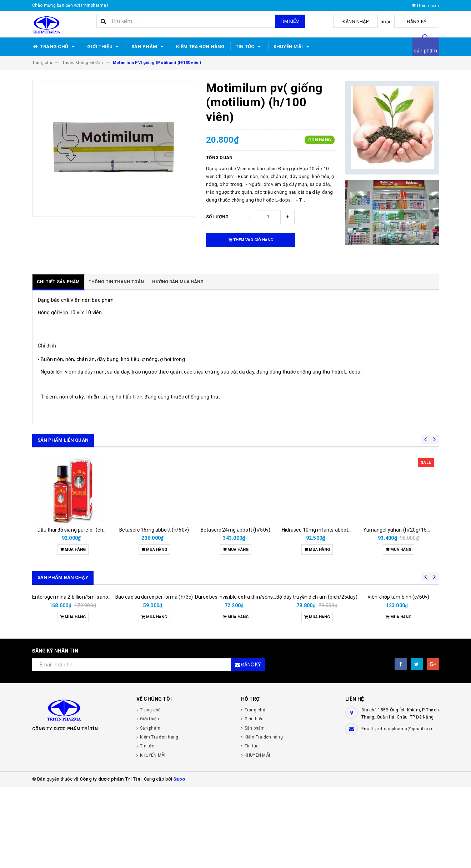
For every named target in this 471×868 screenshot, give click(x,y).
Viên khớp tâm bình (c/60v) (399, 678)
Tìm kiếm (290, 21)
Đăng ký (421, 22)
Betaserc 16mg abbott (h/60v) (154, 530)
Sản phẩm (148, 47)
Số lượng (217, 217)
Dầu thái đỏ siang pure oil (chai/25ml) (80, 530)
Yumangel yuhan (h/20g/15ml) (399, 530)
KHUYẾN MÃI (292, 47)
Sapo (179, 860)
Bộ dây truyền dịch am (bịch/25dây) (317, 655)
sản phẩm (426, 51)
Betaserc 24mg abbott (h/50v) (235, 530)
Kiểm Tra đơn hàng (200, 47)
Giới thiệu (104, 47)
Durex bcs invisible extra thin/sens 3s (237, 678)
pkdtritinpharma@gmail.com (404, 810)
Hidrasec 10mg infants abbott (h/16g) (325, 530)
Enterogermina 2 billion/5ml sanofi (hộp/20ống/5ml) (92, 678)
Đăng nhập (369, 22)
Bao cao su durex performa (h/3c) (154, 678)
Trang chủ (54, 47)
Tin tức (249, 47)
